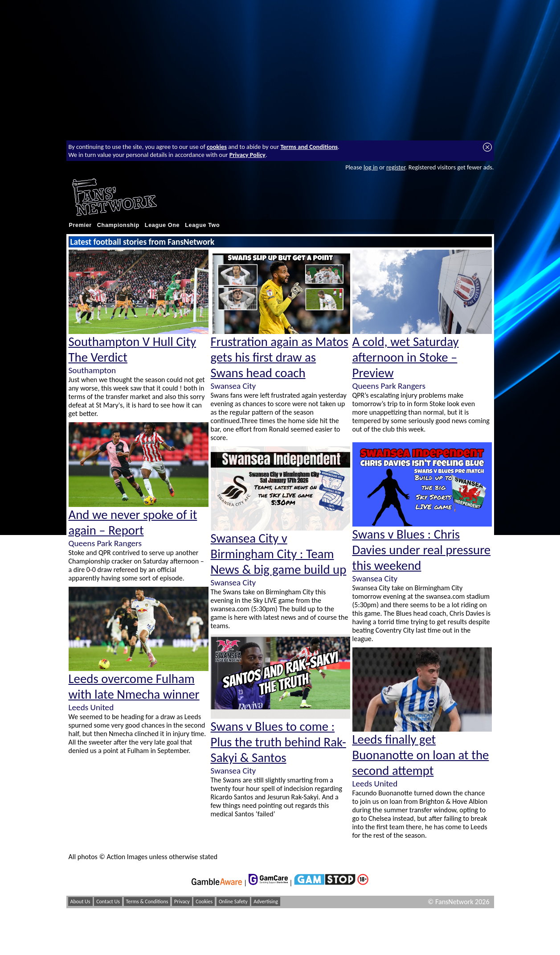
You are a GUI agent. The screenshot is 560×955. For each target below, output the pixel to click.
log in (371, 167)
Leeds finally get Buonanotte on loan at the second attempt (421, 755)
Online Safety (233, 901)
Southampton (92, 370)
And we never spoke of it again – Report (133, 523)
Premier (80, 225)
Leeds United (91, 707)
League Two (202, 225)
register (396, 167)
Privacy (182, 901)
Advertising (266, 901)
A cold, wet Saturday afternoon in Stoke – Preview (406, 357)
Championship (118, 225)
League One (162, 225)
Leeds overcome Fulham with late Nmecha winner (134, 687)
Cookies (204, 901)
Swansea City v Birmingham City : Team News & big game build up (279, 554)
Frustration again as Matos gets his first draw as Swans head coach (280, 357)
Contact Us (108, 901)
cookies (217, 147)
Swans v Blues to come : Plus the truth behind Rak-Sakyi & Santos (278, 742)
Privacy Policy (247, 155)
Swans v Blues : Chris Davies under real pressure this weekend (422, 550)
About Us (80, 901)
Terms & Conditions (147, 901)
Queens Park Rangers (105, 543)
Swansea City (233, 386)
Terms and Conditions (309, 147)
